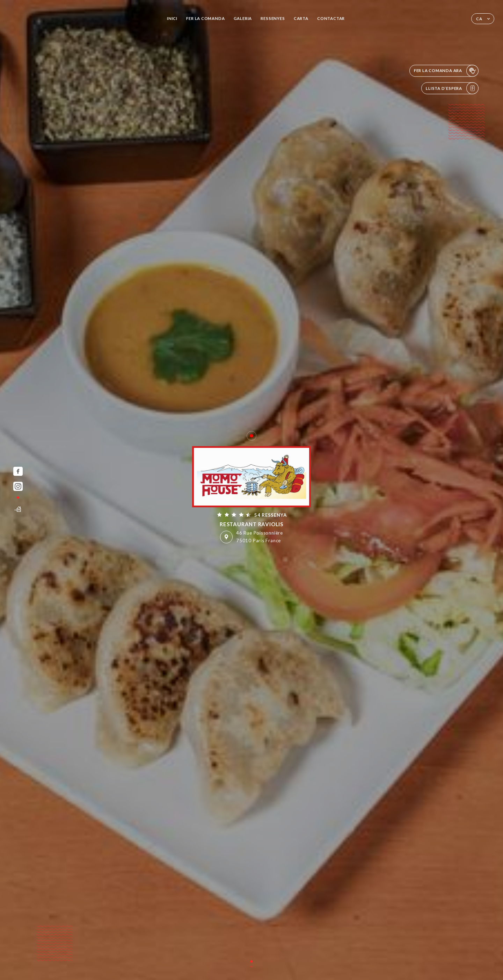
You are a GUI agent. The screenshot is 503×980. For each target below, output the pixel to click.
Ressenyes (273, 18)
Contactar (331, 18)
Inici (172, 18)
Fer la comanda (205, 18)
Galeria (243, 18)
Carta (301, 18)
